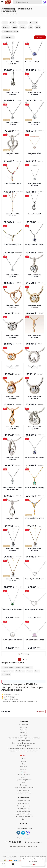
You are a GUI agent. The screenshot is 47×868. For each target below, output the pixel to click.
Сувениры (24, 785)
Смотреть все (40, 711)
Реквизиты (23, 732)
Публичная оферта (23, 740)
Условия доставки (23, 806)
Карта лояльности (23, 811)
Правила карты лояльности (24, 816)
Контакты (23, 735)
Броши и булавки (24, 774)
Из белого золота (8, 667)
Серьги (24, 759)
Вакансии (24, 730)
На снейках (6, 674)
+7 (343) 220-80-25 (14, 842)
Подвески (24, 769)
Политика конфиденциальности (24, 743)
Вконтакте (18, 833)
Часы (24, 782)
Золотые (30, 671)
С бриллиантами (8, 671)
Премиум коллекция (23, 793)
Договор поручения (24, 746)
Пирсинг (24, 777)
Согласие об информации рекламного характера (24, 748)
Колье (23, 772)
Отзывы (24, 824)
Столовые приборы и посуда (24, 788)
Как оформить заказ (23, 801)
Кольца (24, 761)
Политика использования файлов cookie (24, 751)
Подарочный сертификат (24, 814)
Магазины (23, 727)
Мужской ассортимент (24, 780)
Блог (24, 819)
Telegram (23, 833)
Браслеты (24, 767)
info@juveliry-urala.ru (35, 842)
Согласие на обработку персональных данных (24, 738)
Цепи (23, 764)
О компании (24, 725)
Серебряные (20, 671)
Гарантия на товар (23, 808)
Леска (37, 671)
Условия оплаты (24, 803)
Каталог (23, 755)
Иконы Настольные (23, 790)
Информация (24, 797)
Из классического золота (24, 667)
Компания (24, 721)
